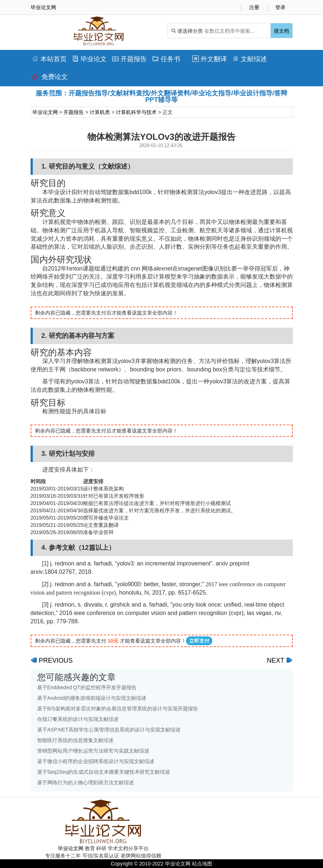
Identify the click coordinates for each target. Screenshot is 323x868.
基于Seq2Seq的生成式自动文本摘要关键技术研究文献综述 (104, 772)
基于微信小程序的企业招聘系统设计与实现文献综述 (96, 761)
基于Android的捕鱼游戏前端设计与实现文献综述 (92, 698)
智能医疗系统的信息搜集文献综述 (75, 740)
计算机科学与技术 (136, 112)
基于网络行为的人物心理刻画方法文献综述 (86, 782)
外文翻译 (210, 59)
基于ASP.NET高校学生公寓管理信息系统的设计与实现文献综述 (109, 730)
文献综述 (250, 59)
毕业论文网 (45, 112)
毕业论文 (89, 59)
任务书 (166, 59)
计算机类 (100, 112)
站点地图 (202, 864)
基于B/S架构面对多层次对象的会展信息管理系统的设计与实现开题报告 (118, 709)
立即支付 (199, 641)
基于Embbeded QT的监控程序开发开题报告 (87, 687)
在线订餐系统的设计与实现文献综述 (78, 719)
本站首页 (49, 59)
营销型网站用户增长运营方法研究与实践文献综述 (93, 751)
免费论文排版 (50, 79)
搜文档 (281, 31)
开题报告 (129, 59)
